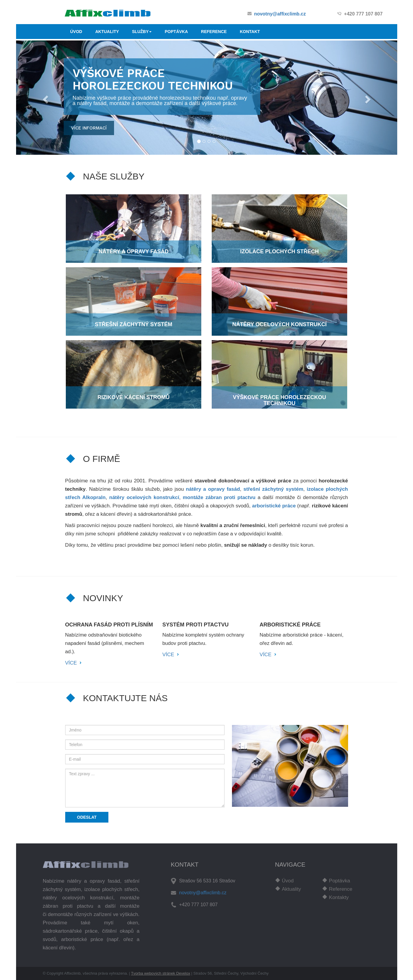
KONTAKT (250, 32)
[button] (45, 98)
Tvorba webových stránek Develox (161, 973)
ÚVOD (76, 32)
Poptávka (340, 881)
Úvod (288, 881)
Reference (341, 889)
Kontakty (339, 897)
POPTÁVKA (176, 32)
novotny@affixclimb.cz (280, 14)
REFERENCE (214, 32)
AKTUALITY (107, 32)
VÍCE (71, 663)
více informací (89, 128)
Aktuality (292, 889)
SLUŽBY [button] (142, 32)
